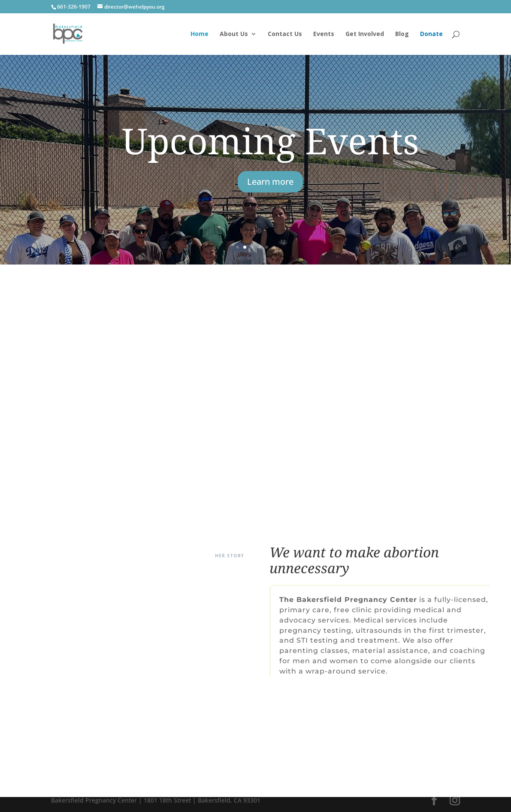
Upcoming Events (271, 140)
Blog (402, 34)
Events (324, 34)
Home (200, 34)
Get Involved (365, 34)
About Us (234, 34)
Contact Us (285, 34)
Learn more (270, 182)
